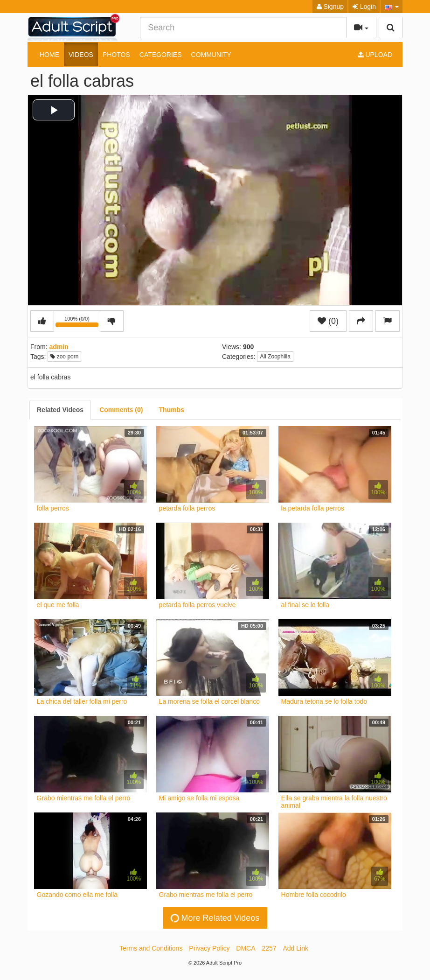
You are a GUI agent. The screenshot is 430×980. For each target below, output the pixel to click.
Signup (330, 7)
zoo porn (64, 357)
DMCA (246, 948)
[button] (392, 7)
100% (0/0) (78, 323)
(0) (328, 321)
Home (49, 55)
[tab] (60, 410)
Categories (161, 55)
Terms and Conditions (151, 948)
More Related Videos (214, 918)
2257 (269, 948)
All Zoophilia (275, 357)
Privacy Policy (209, 948)
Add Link (296, 948)
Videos (81, 55)
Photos (116, 55)
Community (211, 55)
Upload (375, 55)
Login (364, 7)
